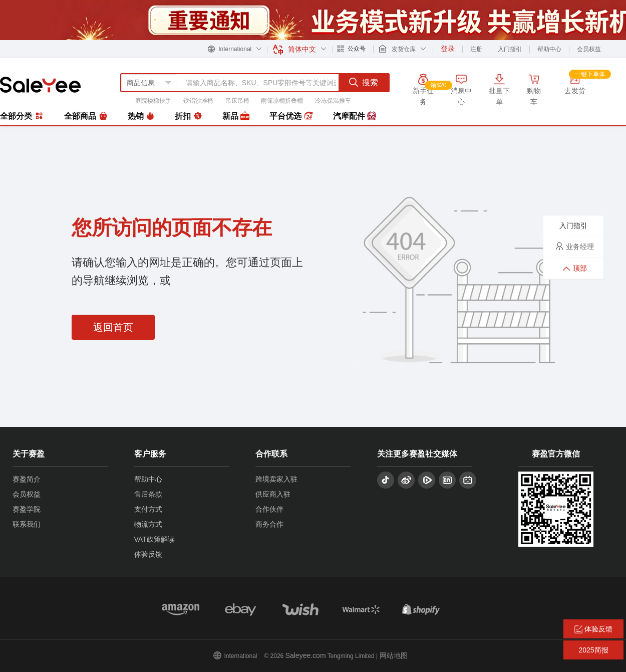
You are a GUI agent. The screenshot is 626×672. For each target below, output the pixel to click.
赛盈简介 (27, 479)
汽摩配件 (355, 116)
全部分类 (22, 116)
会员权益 (589, 49)
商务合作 (269, 524)
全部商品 (86, 116)
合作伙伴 (269, 509)
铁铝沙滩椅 (198, 101)
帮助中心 (549, 49)
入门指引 (510, 49)
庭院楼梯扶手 (153, 101)
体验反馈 (148, 554)
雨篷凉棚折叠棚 (282, 101)
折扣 (188, 116)
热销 (141, 116)
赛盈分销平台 (40, 85)
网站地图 (394, 655)
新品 (236, 116)
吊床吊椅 (237, 101)
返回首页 (113, 327)
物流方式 (148, 524)
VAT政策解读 (154, 539)
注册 (476, 49)
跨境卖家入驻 (276, 479)
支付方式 (148, 509)
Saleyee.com (306, 655)
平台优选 (291, 116)
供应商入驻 (273, 494)
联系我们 (27, 524)
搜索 (364, 82)
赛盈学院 (27, 509)
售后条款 (148, 494)
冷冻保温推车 (333, 101)
